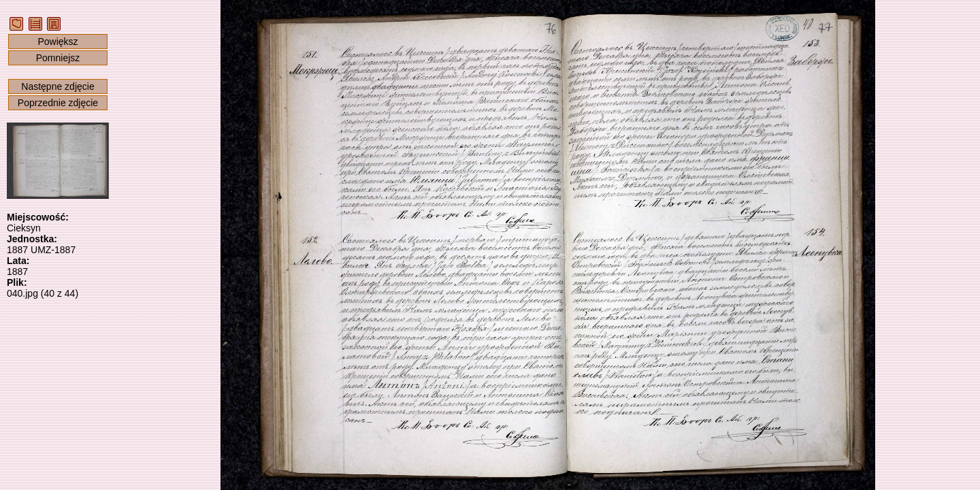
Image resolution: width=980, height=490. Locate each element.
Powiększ (58, 42)
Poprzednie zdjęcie (58, 103)
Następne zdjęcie (58, 86)
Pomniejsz (58, 58)
